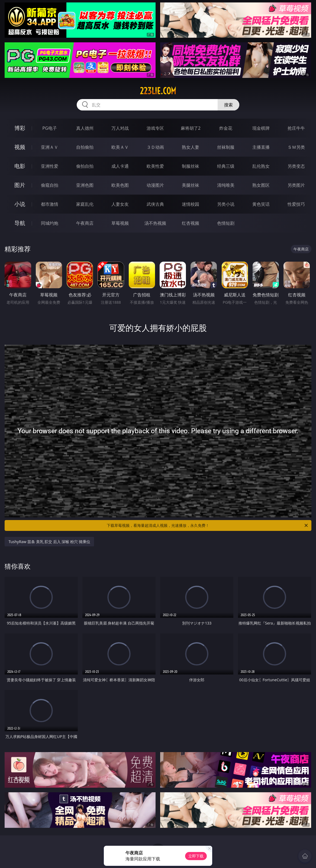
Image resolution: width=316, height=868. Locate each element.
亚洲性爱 (50, 166)
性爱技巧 (296, 204)
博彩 (20, 128)
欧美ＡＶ (120, 147)
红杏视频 (191, 223)
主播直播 (261, 147)
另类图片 (296, 185)
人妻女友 (120, 204)
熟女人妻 (191, 147)
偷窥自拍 (50, 185)
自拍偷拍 (85, 147)
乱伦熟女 (261, 166)
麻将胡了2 (191, 128)
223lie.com (158, 91)
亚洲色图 (85, 185)
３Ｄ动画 (155, 147)
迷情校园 (191, 204)
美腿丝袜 (191, 185)
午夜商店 (85, 223)
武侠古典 (155, 204)
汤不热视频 (155, 223)
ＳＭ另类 (296, 147)
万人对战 (120, 128)
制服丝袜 (191, 166)
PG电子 (49, 128)
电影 (20, 166)
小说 (20, 204)
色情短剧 (226, 223)
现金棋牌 (261, 128)
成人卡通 (120, 166)
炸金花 (226, 128)
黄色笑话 (261, 204)
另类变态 (296, 166)
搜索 (228, 105)
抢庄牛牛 (296, 128)
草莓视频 (120, 223)
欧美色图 (120, 185)
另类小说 (226, 204)
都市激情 (50, 204)
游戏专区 (155, 128)
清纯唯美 (226, 185)
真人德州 (85, 128)
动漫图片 (155, 185)
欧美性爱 (155, 166)
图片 (20, 185)
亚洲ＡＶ (50, 147)
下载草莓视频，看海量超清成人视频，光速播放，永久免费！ (208, 525)
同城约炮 (50, 223)
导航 (20, 223)
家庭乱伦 (85, 204)
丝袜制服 (226, 147)
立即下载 (196, 856)
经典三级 (226, 166)
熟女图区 (261, 185)
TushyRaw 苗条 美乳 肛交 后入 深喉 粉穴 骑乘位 (49, 542)
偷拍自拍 (85, 166)
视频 (20, 147)
